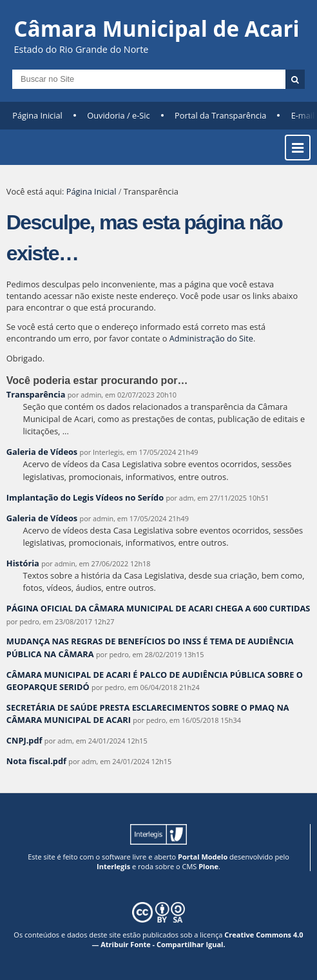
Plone (208, 866)
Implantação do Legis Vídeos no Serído (85, 497)
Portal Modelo (203, 857)
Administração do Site (211, 338)
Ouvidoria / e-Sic (119, 115)
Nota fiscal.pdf (36, 761)
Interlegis (113, 866)
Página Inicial (37, 115)
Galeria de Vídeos (42, 452)
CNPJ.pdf (24, 740)
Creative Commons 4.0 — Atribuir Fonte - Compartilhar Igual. (197, 939)
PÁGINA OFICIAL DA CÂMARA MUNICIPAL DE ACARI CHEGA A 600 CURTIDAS (158, 608)
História (23, 563)
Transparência (36, 394)
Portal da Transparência (220, 115)
